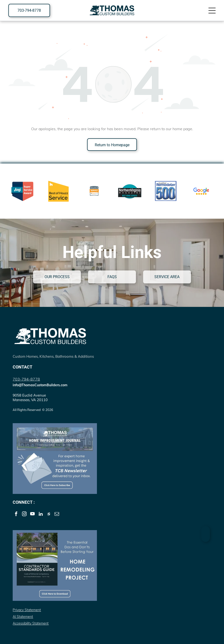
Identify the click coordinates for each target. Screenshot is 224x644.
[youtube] (32, 515)
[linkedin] (41, 515)
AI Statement (23, 617)
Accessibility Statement (31, 623)
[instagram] (24, 515)
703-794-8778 (26, 379)
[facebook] (16, 515)
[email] (57, 515)
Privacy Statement (27, 610)
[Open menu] (212, 11)
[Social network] (49, 515)
